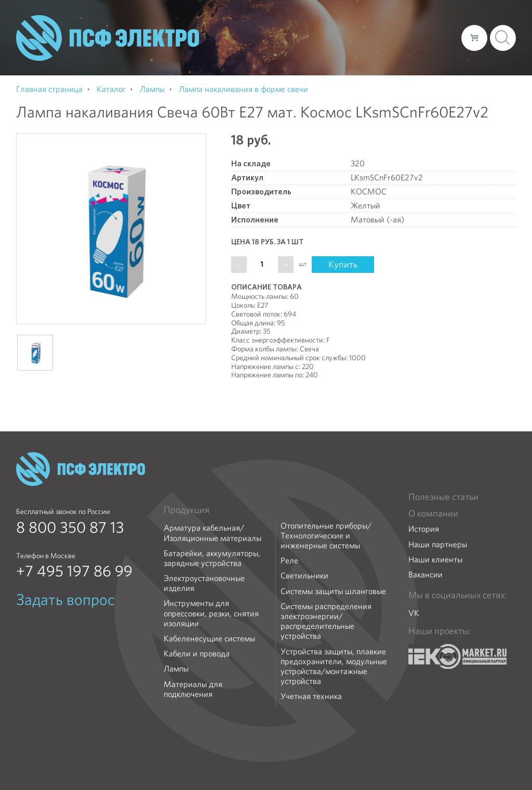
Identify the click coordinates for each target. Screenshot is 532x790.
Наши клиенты (435, 559)
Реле (289, 561)
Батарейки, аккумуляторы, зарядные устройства (212, 558)
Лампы (176, 669)
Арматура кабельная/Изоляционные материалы (212, 533)
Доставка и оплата (368, 37)
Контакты (434, 37)
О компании (255, 37)
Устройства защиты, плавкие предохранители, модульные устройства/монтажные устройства (334, 667)
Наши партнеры (438, 544)
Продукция (187, 510)
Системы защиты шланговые (333, 591)
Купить (343, 264)
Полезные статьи (443, 497)
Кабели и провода (197, 654)
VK (414, 613)
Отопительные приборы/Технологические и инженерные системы (326, 536)
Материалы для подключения (193, 689)
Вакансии (425, 575)
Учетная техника (311, 696)
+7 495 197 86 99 (74, 571)
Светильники (304, 576)
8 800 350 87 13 (70, 528)
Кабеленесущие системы (209, 638)
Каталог (305, 37)
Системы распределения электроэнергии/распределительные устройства (326, 621)
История (424, 529)
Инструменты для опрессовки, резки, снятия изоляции (211, 613)
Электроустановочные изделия (204, 583)
